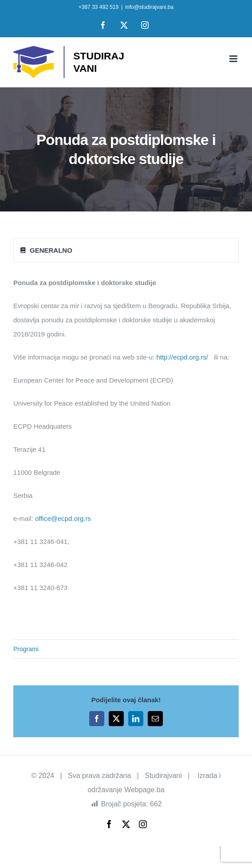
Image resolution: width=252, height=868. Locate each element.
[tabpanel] (126, 440)
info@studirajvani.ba (149, 7)
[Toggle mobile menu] (234, 59)
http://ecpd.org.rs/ (182, 357)
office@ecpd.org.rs (63, 518)
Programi (26, 649)
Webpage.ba (144, 790)
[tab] (126, 250)
